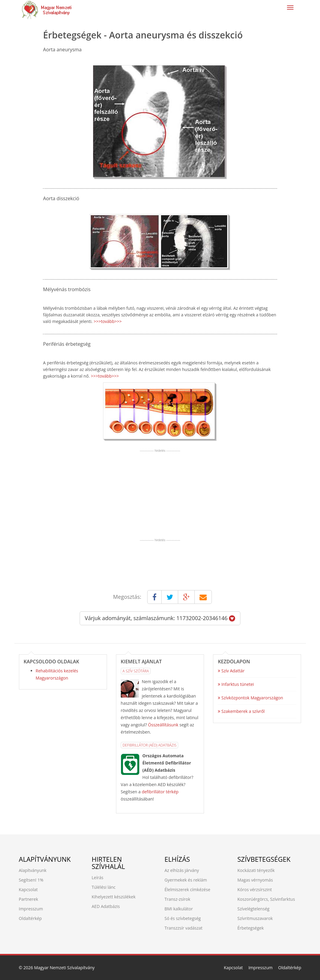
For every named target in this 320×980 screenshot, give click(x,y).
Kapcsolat (28, 890)
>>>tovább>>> (108, 321)
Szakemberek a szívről (241, 711)
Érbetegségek (251, 928)
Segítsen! (28, 880)
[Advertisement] (160, 495)
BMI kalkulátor (179, 909)
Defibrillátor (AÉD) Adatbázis (149, 745)
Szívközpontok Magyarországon (250, 698)
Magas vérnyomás (255, 880)
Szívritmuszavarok (255, 918)
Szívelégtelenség (253, 909)
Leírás (98, 877)
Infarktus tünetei (236, 684)
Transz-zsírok (178, 899)
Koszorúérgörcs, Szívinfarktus (266, 899)
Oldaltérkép (30, 918)
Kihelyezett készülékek (114, 897)
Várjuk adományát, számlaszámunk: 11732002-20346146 (160, 618)
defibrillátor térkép (160, 792)
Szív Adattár (231, 671)
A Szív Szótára (136, 671)
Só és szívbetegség (183, 918)
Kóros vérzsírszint (255, 890)
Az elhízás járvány (182, 870)
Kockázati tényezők (256, 870)
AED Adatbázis (106, 906)
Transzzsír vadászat (184, 928)
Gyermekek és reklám (186, 880)
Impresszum (31, 909)
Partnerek (29, 899)
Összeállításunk (163, 725)
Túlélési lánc (104, 887)
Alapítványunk (33, 870)
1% (41, 880)
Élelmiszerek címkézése (187, 890)
